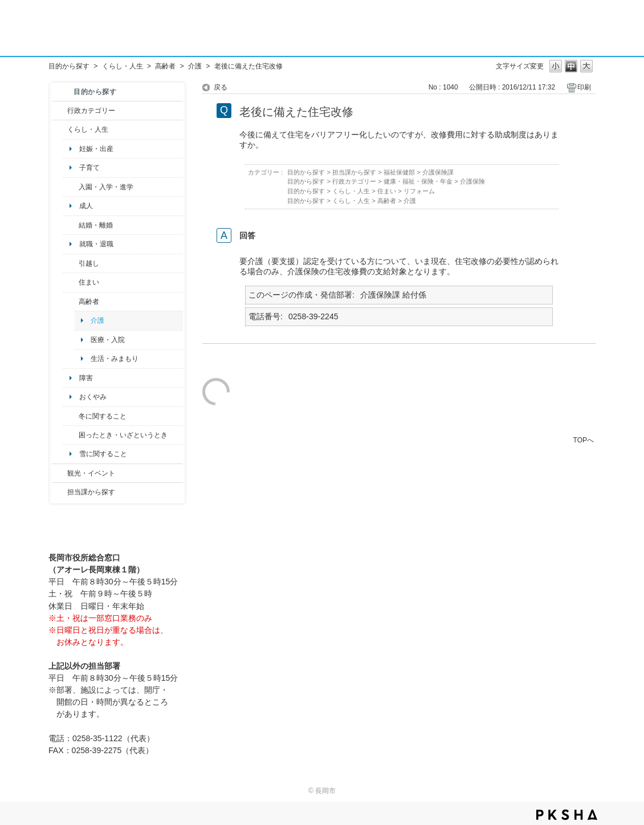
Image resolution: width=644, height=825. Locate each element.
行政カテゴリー (91, 111)
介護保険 (472, 181)
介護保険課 (438, 172)
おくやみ (93, 397)
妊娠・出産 (96, 149)
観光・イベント (91, 473)
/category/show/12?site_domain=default (60, 129)
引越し (89, 263)
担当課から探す (91, 492)
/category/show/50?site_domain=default (71, 187)
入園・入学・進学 (106, 187)
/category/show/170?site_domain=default (71, 282)
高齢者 (165, 66)
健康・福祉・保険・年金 (418, 181)
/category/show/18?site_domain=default (60, 473)
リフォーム (419, 191)
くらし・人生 (123, 66)
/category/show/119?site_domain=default (71, 263)
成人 (86, 206)
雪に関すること (103, 454)
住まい (89, 282)
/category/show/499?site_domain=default (71, 416)
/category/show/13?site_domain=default (71, 302)
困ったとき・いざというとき (123, 435)
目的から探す (69, 66)
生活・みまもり (115, 359)
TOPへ (584, 440)
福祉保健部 (399, 172)
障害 (86, 378)
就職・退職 (96, 244)
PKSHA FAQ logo (567, 815)
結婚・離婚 (96, 225)
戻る (221, 87)
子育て (89, 168)
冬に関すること (103, 416)
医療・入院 (108, 340)
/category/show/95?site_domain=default (71, 435)
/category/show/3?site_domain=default (60, 111)
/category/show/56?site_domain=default (71, 225)
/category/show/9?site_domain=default (60, 492)
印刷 (584, 87)
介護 (195, 66)
